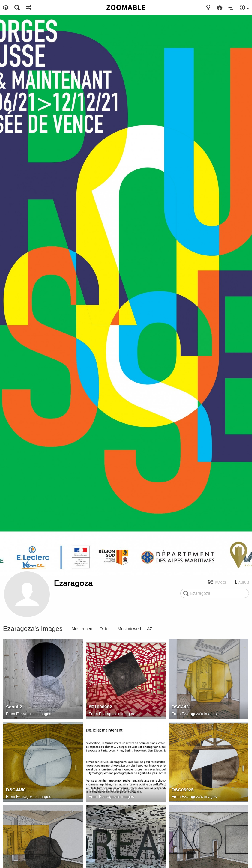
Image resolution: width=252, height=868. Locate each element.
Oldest (106, 629)
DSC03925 (183, 790)
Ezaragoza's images (34, 714)
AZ (150, 629)
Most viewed (129, 629)
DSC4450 (16, 790)
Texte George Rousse (112, 790)
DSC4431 (181, 707)
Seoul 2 (14, 707)
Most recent (83, 629)
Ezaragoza (73, 583)
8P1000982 (100, 707)
